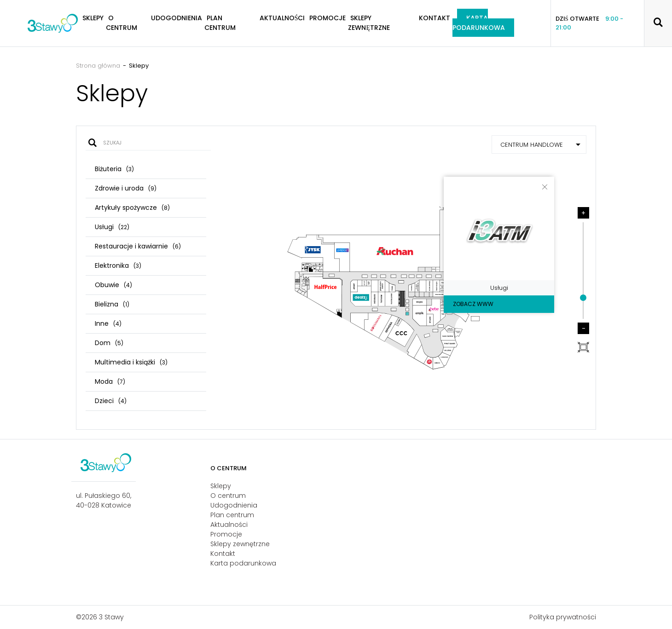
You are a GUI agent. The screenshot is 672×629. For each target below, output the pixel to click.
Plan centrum (220, 23)
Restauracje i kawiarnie (138, 246)
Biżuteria (114, 169)
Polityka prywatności (563, 617)
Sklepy (221, 486)
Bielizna (112, 304)
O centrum (122, 23)
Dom (109, 343)
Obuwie (113, 285)
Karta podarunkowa (479, 23)
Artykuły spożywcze (132, 208)
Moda (110, 381)
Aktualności (282, 18)
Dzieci (111, 401)
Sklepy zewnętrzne (369, 23)
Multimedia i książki (131, 362)
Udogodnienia (177, 18)
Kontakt (434, 18)
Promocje (327, 18)
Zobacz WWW (473, 304)
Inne (108, 323)
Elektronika (118, 265)
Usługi (112, 227)
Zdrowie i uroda (126, 188)
